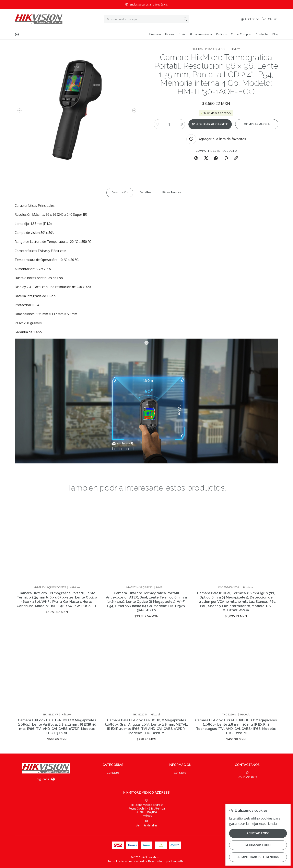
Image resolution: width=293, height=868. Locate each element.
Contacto (113, 773)
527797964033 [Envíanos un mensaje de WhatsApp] (247, 775)
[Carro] (270, 19)
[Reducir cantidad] (157, 124)
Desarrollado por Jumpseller (166, 861)
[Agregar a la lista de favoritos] (216, 139)
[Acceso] (250, 19)
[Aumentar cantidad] (181, 124)
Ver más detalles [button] (147, 823)
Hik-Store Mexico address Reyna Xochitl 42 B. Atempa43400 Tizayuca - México (147, 808)
